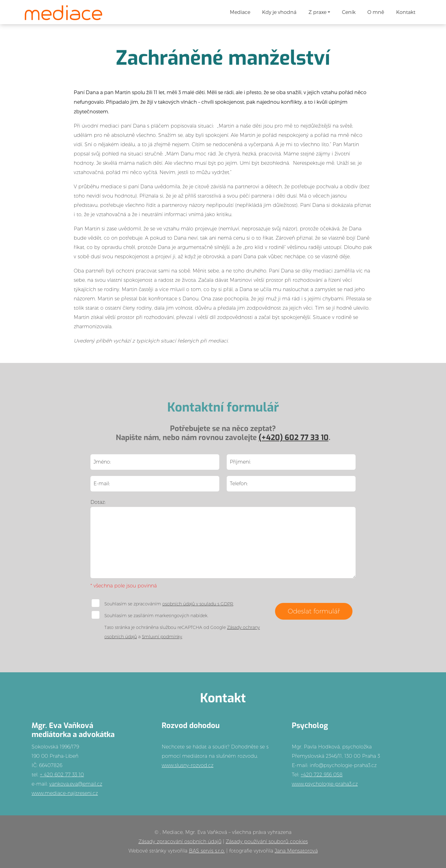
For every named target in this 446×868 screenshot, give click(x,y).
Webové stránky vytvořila (159, 851)
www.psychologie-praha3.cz (325, 784)
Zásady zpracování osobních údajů (180, 842)
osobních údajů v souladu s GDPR (198, 604)
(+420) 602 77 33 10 (294, 438)
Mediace (240, 12)
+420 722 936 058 (322, 775)
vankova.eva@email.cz (76, 784)
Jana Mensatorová (296, 851)
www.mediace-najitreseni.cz (65, 793)
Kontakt (406, 12)
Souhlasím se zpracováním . (163, 603)
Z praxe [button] (317, 12)
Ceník (349, 12)
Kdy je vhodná (279, 12)
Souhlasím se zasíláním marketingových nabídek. (150, 615)
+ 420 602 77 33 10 (62, 775)
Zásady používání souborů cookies (267, 842)
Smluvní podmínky (162, 637)
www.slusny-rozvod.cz (188, 765)
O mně (376, 12)
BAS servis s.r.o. (207, 851)
